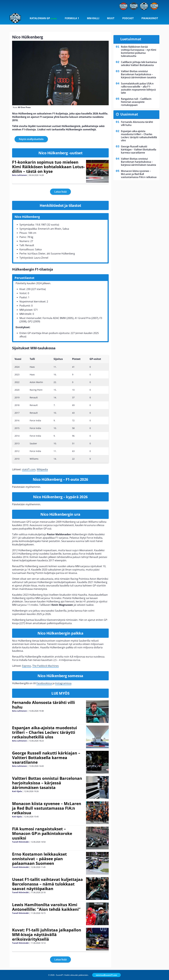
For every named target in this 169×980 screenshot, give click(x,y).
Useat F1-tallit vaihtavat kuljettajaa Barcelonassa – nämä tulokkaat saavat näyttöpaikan (47, 884)
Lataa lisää (60, 192)
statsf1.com (29, 469)
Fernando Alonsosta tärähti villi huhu (43, 705)
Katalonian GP (43, 18)
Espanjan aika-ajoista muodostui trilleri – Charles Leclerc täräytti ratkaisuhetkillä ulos (45, 732)
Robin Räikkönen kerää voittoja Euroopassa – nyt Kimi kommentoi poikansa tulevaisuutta (139, 51)
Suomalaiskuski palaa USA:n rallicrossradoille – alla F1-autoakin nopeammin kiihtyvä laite (138, 88)
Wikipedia (42, 469)
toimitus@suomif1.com (106, 975)
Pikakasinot (150, 18)
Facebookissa (44, 683)
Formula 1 (72, 18)
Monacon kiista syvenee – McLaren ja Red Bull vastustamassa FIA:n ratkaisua (47, 808)
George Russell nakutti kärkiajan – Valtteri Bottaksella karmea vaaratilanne (46, 758)
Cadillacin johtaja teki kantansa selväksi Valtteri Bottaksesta (139, 64)
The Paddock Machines (46, 666)
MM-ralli (93, 18)
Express (27, 666)
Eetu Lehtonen (20, 175)
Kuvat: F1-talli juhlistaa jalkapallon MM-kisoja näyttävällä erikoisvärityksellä (47, 935)
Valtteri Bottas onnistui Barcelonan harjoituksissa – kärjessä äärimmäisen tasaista (47, 783)
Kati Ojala (17, 791)
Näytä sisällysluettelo (31, 139)
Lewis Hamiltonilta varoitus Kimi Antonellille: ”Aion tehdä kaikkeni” (46, 907)
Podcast (128, 18)
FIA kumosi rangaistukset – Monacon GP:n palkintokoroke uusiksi (42, 833)
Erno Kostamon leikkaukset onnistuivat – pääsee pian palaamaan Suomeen (39, 859)
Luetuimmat (131, 39)
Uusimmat (129, 114)
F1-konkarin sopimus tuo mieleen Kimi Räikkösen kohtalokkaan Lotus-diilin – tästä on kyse (48, 167)
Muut (111, 18)
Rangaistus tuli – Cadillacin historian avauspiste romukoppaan (136, 102)
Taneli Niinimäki (20, 842)
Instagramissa (63, 683)
